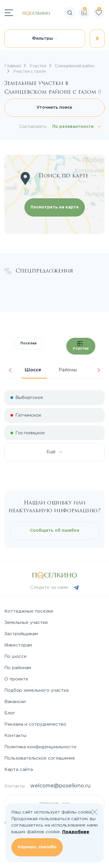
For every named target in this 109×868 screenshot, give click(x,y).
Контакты (15, 736)
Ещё (54, 452)
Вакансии (15, 702)
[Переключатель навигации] (9, 13)
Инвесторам (18, 645)
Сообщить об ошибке (55, 531)
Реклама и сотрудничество (35, 724)
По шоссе (15, 657)
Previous (10, 370)
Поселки (28, 343)
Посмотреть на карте (55, 207)
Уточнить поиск (54, 108)
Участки (81, 346)
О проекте (16, 679)
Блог (10, 713)
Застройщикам (21, 634)
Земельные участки (26, 623)
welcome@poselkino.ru (60, 786)
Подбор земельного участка (36, 690)
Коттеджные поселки (29, 611)
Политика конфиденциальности (40, 747)
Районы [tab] (68, 370)
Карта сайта (19, 770)
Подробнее (76, 832)
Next (99, 370)
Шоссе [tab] (33, 370)
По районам (18, 668)
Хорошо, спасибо (37, 847)
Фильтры (45, 39)
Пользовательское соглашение (40, 758)
